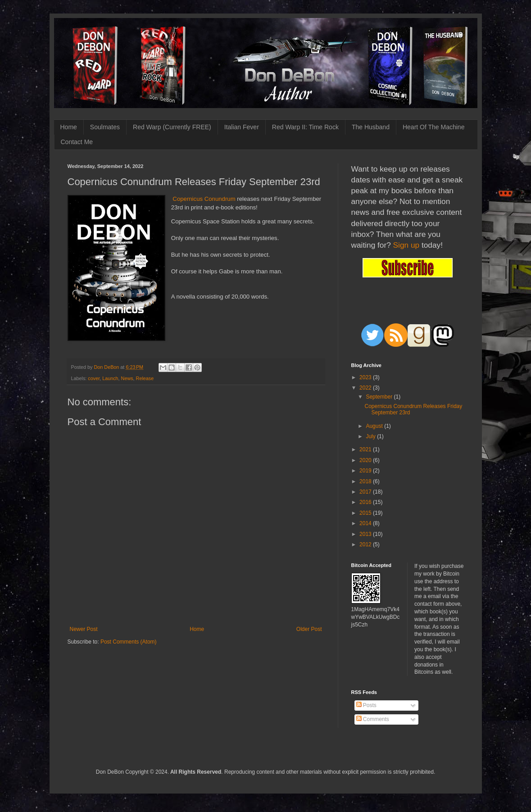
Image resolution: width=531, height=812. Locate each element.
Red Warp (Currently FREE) (172, 127)
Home (69, 127)
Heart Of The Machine (433, 127)
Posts (366, 705)
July (371, 436)
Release (145, 378)
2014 (366, 523)
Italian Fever (242, 127)
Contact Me (77, 142)
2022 (366, 388)
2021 (366, 449)
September (380, 397)
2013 (366, 534)
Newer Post (84, 629)
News (127, 378)
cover (94, 378)
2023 (366, 377)
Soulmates (105, 127)
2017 (366, 492)
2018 (366, 481)
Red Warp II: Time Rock (305, 127)
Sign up (406, 245)
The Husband (371, 127)
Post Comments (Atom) (129, 642)
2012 (366, 544)
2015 (366, 513)
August (375, 426)
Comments (373, 719)
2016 (366, 502)
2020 (366, 460)
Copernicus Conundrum (204, 199)
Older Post (309, 629)
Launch (110, 378)
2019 (366, 471)
